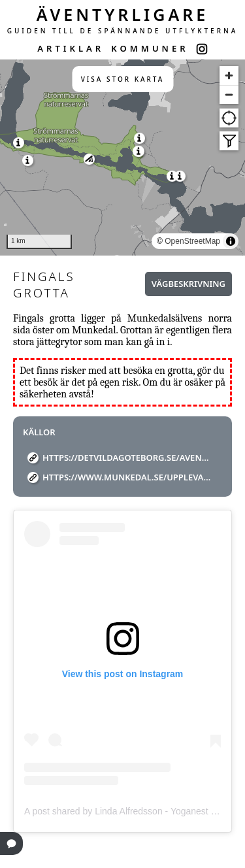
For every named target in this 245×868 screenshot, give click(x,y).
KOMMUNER (150, 48)
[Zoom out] (229, 94)
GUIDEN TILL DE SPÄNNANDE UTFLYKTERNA (123, 31)
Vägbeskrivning (188, 284)
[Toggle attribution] (231, 241)
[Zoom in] (229, 75)
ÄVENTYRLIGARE (123, 14)
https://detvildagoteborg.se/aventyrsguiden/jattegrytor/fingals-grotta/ (127, 458)
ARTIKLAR (71, 48)
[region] (122, 158)
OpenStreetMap (192, 241)
